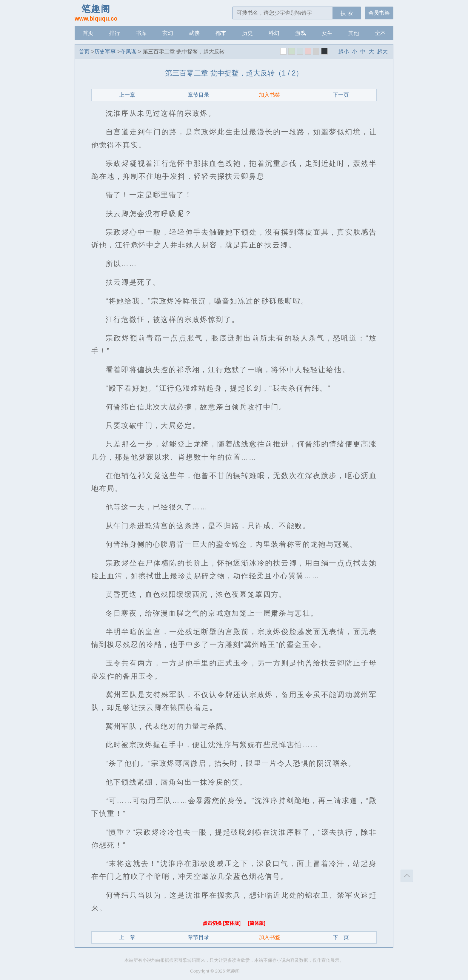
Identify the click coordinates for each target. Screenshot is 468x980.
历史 (247, 33)
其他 (354, 33)
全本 (380, 33)
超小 (344, 52)
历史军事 (105, 52)
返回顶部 (407, 876)
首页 (88, 33)
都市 (221, 33)
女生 (327, 33)
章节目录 (198, 95)
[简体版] (257, 923)
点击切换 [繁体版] (222, 923)
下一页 (341, 95)
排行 (115, 33)
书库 (141, 33)
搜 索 (347, 13)
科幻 (274, 33)
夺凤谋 (128, 52)
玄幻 (168, 33)
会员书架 (379, 13)
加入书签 (270, 95)
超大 (382, 52)
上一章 (127, 95)
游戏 (301, 33)
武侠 (194, 33)
